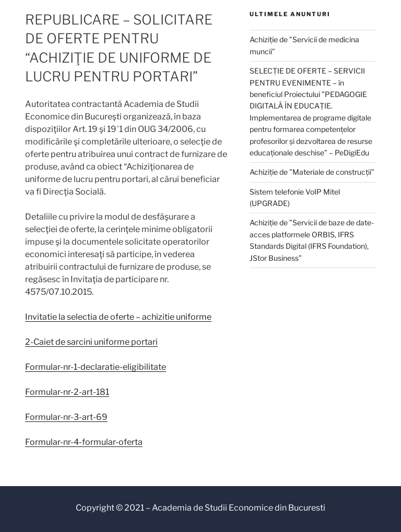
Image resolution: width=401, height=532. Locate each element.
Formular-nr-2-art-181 (67, 392)
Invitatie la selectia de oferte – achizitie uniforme (118, 317)
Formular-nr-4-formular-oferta (84, 442)
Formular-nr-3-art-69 (66, 417)
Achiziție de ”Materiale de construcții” (312, 172)
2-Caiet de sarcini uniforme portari (91, 342)
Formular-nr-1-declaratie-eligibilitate (96, 367)
